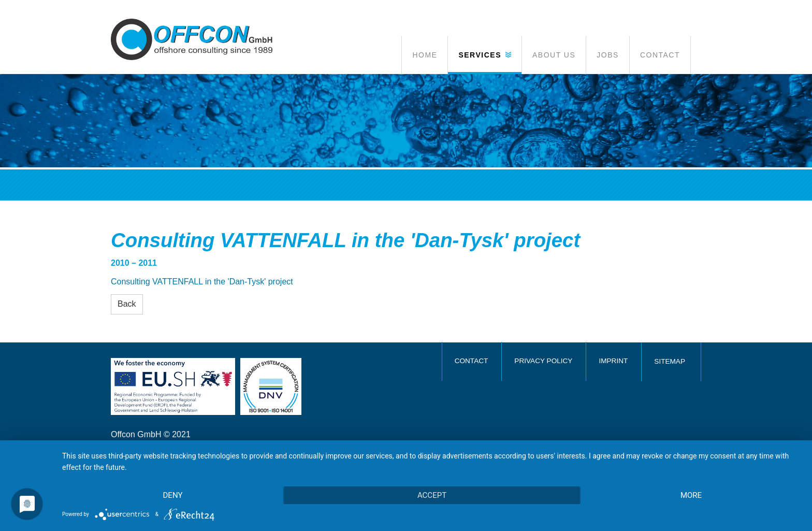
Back (127, 304)
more (691, 495)
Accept (432, 495)
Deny (173, 495)
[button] (484, 55)
